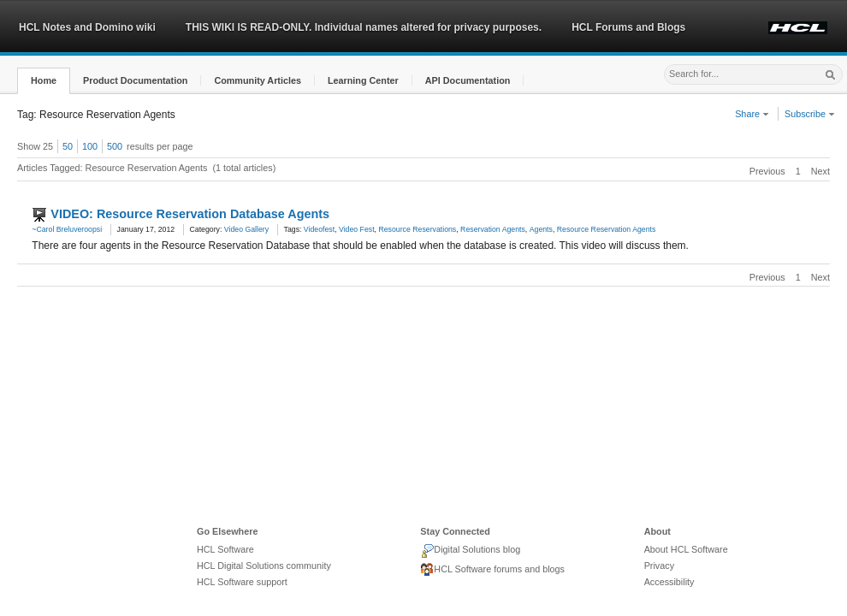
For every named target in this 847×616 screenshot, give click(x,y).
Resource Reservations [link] (417, 229)
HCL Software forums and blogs (492, 570)
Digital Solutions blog (470, 551)
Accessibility (669, 582)
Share (752, 114)
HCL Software (225, 549)
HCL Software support (242, 582)
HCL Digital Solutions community (264, 566)
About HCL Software (686, 549)
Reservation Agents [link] (493, 229)
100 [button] (90, 146)
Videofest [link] (319, 229)
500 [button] (115, 146)
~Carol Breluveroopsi (67, 229)
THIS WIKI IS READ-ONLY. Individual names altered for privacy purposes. (364, 27)
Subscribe (810, 114)
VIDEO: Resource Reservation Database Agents (190, 214)
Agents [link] (541, 229)
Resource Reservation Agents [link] (607, 229)
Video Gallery (246, 229)
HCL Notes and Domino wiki (87, 27)
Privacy (659, 566)
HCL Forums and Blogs (628, 27)
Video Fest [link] (357, 229)
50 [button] (68, 146)
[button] (44, 81)
